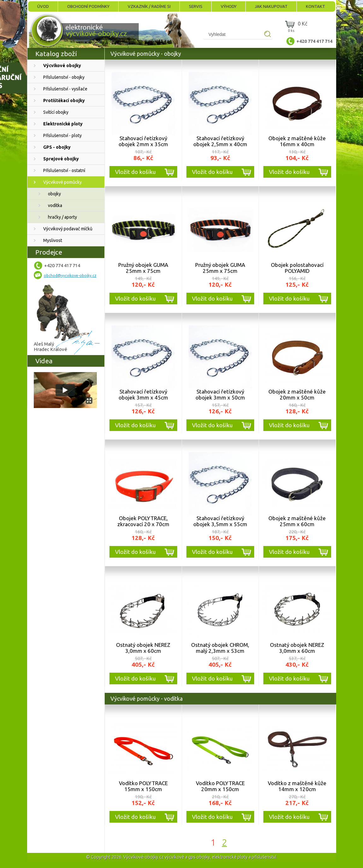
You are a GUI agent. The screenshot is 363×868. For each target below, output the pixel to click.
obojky (54, 194)
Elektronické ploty (63, 124)
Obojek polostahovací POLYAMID (297, 268)
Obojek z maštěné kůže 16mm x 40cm (297, 141)
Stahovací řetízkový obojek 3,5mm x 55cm (220, 521)
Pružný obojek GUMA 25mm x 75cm (143, 268)
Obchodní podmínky (88, 6)
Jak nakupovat (271, 6)
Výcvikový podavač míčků (68, 229)
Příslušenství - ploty (62, 135)
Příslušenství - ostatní (64, 170)
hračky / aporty (62, 217)
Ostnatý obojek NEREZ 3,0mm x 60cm (143, 648)
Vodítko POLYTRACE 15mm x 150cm (143, 786)
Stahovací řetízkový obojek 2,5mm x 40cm (220, 141)
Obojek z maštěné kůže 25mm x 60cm (297, 521)
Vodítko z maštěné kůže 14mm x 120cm (297, 786)
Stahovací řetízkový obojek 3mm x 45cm (143, 394)
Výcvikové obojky (62, 66)
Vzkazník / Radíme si (149, 6)
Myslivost (53, 240)
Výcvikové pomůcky (62, 182)
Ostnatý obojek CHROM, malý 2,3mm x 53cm (220, 648)
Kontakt (316, 6)
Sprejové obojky (61, 159)
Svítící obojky (56, 112)
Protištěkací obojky (64, 101)
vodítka (55, 205)
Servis (196, 6)
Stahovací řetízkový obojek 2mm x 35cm (143, 141)
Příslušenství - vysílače (65, 89)
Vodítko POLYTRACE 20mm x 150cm (220, 786)
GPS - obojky (57, 147)
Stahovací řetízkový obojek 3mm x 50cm (220, 394)
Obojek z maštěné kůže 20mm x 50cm (297, 394)
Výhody (229, 6)
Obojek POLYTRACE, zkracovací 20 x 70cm (143, 521)
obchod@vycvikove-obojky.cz (70, 276)
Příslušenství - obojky (64, 77)
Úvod (43, 6)
